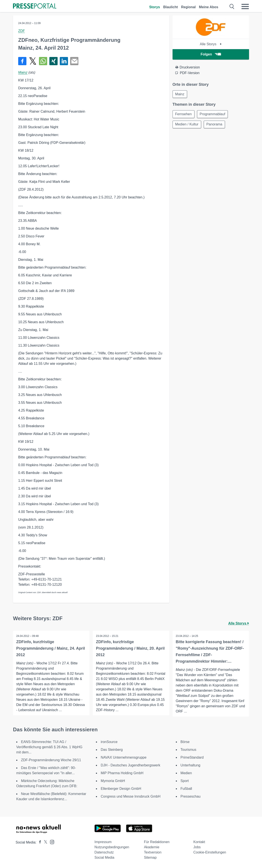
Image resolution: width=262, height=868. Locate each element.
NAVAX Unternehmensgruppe (124, 757)
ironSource (109, 742)
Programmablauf (213, 114)
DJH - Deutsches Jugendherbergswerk (130, 765)
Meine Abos (209, 7)
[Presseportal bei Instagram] (51, 842)
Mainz (23, 72)
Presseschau (191, 796)
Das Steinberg (112, 750)
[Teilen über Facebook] (22, 61)
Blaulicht (171, 7)
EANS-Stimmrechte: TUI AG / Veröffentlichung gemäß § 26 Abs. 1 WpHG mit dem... (49, 747)
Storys (155, 7)
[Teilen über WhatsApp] (43, 61)
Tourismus (188, 750)
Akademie (152, 847)
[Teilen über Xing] (53, 61)
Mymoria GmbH (113, 781)
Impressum (103, 842)
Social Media (104, 857)
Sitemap (150, 857)
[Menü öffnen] (245, 6)
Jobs (197, 847)
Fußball (186, 789)
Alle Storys (211, 44)
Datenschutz (104, 852)
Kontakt (199, 842)
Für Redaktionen (157, 842)
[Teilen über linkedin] (64, 61)
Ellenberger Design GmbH (121, 789)
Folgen (211, 54)
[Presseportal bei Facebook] (39, 842)
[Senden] (74, 61)
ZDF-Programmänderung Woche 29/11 (51, 760)
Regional (188, 7)
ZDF (22, 31)
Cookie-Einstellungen (210, 852)
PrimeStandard (192, 757)
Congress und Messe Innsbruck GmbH (131, 796)
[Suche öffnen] (232, 6)
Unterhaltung (191, 765)
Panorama (215, 125)
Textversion (153, 852)
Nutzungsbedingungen (112, 847)
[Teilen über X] (33, 61)
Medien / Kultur (187, 125)
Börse (185, 742)
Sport (185, 781)
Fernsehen (184, 114)
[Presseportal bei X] (44, 842)
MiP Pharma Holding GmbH (122, 773)
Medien (186, 773)
